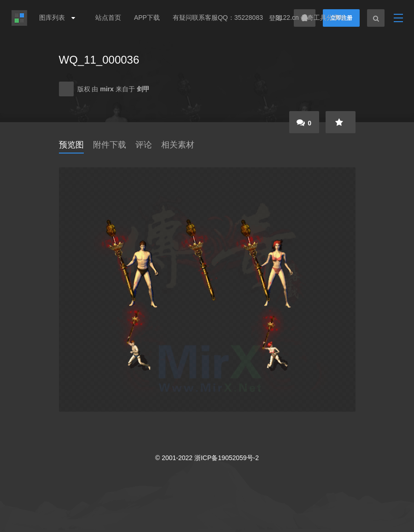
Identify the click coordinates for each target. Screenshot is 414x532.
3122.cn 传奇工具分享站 (311, 18)
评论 (144, 145)
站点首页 (108, 18)
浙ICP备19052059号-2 (227, 458)
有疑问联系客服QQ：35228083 (218, 18)
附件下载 (110, 145)
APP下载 (147, 18)
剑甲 (143, 89)
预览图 (71, 145)
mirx (108, 89)
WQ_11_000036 (99, 60)
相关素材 (178, 145)
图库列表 (55, 18)
